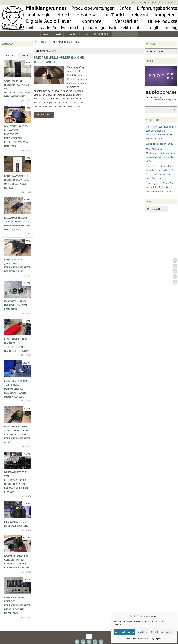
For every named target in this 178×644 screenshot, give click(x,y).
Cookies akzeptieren (125, 632)
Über (169, 3)
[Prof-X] (161, 85)
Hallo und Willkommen (144, 3)
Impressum (160, 639)
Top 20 (26, 56)
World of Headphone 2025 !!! (161, 144)
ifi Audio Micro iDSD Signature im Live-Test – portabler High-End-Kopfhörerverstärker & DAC (18, 434)
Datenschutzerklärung (146, 639)
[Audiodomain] (161, 100)
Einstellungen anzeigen (162, 632)
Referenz (10, 56)
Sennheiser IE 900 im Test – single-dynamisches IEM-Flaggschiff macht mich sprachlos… (15, 389)
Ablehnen (142, 632)
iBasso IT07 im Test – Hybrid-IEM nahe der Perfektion (16, 305)
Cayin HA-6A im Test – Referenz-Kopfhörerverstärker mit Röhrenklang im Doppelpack (17, 605)
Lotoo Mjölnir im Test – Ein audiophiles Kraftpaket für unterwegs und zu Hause (159, 187)
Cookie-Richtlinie (130, 639)
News (162, 3)
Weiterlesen (44, 115)
